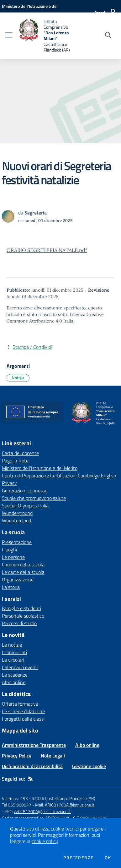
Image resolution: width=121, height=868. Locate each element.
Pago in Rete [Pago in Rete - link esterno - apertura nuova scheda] (15, 461)
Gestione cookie (89, 766)
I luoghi (9, 550)
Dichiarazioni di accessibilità (32, 766)
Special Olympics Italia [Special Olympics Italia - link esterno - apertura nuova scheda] (25, 506)
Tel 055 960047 (17, 805)
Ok (108, 858)
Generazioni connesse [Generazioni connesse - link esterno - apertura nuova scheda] (25, 491)
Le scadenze (15, 675)
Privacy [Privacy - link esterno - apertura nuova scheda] (9, 483)
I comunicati (14, 652)
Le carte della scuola (23, 572)
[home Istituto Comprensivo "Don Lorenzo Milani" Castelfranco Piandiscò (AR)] (49, 36)
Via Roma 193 (15, 798)
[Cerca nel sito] (108, 36)
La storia (11, 587)
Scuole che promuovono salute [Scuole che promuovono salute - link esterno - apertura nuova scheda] (34, 498)
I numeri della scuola (23, 565)
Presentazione (17, 542)
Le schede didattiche (23, 711)
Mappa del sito (20, 730)
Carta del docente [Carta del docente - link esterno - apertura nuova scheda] (20, 453)
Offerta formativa (20, 704)
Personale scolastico (23, 616)
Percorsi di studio (19, 623)
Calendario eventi (20, 667)
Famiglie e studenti (21, 608)
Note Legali (53, 756)
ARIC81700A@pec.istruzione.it (42, 811)
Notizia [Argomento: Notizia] (18, 378)
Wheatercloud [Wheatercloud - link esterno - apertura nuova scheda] (16, 520)
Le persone (13, 557)
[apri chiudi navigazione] (9, 36)
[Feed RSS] (30, 779)
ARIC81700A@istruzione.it (70, 805)
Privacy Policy (17, 756)
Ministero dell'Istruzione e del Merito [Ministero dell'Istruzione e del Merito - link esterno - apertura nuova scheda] (40, 468)
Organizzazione (18, 579)
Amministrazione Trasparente (34, 745)
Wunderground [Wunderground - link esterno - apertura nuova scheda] (17, 513)
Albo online (14, 682)
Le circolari (13, 660)
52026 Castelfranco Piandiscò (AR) (63, 798)
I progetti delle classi (23, 719)
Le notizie (12, 645)
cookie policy (45, 841)
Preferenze (78, 858)
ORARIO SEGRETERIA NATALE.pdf (47, 250)
